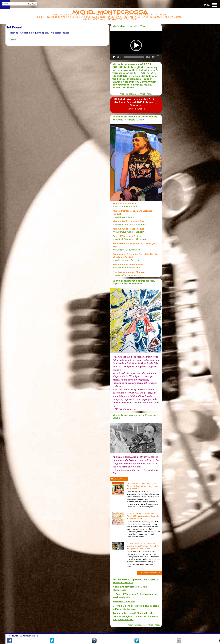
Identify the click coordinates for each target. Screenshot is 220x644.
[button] (136, 45)
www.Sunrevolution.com (125, 207)
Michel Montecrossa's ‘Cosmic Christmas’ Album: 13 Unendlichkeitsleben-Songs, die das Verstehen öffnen (143, 516)
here (157, 625)
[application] (136, 45)
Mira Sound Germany (119, 479)
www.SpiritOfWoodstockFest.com (130, 239)
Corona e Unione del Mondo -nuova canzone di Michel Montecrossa (136, 607)
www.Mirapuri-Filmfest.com (127, 268)
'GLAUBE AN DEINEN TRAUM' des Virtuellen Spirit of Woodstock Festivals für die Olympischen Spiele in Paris (143, 546)
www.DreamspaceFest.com (126, 260)
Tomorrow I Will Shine (124, 602)
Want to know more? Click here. (136, 94)
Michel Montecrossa (110, 11)
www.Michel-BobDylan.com (127, 250)
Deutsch (132, 109)
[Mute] (153, 57)
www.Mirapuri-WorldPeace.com (128, 232)
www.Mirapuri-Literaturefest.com (129, 224)
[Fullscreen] (158, 57)
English (141, 109)
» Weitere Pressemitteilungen (149, 573)
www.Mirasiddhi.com (123, 217)
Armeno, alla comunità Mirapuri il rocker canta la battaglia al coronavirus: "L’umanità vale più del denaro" (135, 616)
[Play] (114, 57)
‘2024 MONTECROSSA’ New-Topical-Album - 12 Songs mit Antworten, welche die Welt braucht (142, 486)
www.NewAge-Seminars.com (128, 275)
